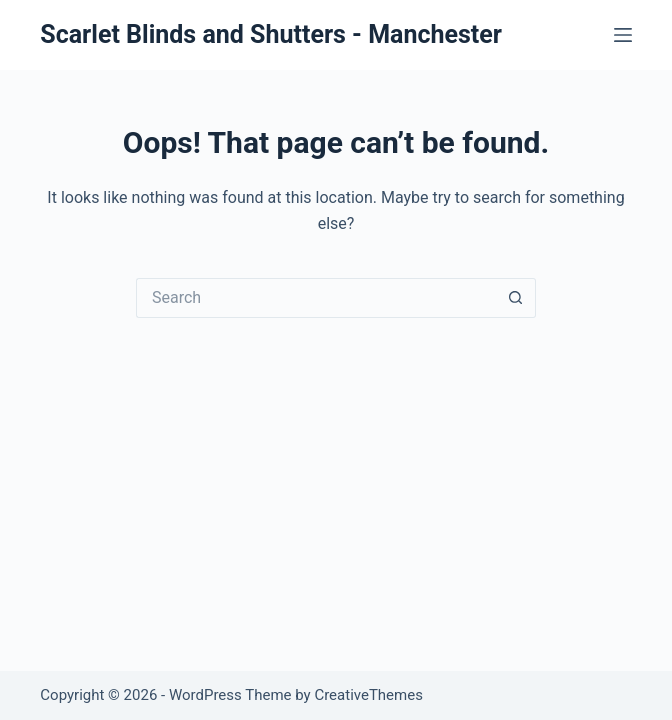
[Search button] (516, 298)
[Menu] (623, 35)
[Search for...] (316, 298)
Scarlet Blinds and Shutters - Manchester (271, 34)
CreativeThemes (368, 695)
